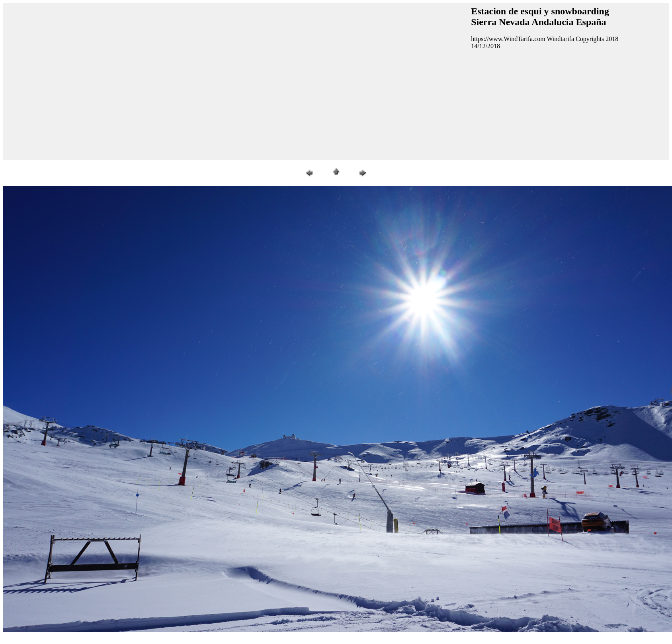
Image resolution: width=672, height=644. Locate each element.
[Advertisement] (75, 81)
